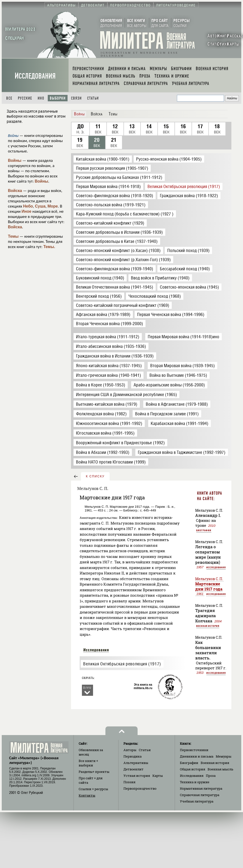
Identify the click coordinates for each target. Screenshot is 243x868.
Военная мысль (220, 769)
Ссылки (93, 789)
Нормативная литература (201, 788)
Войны (15, 160)
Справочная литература (200, 795)
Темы (13, 236)
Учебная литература (197, 801)
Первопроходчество (140, 788)
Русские (25, 98)
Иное (26, 211)
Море (53, 206)
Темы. (49, 247)
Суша (40, 206)
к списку (95, 476)
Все (9, 98)
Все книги (88, 763)
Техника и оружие (195, 782)
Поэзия (129, 782)
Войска (15, 191)
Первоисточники (194, 750)
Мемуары (224, 756)
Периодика (133, 756)
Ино (41, 98)
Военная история (208, 626)
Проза (211, 776)
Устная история (137, 776)
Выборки (58, 98)
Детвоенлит (134, 769)
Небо (28, 206)
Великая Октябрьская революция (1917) (122, 664)
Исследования (35, 76)
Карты (158, 776)
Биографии (204, 530)
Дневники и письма (197, 756)
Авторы (130, 750)
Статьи (93, 98)
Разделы (94, 772)
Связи (76, 98)
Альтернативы (136, 763)
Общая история (193, 769)
